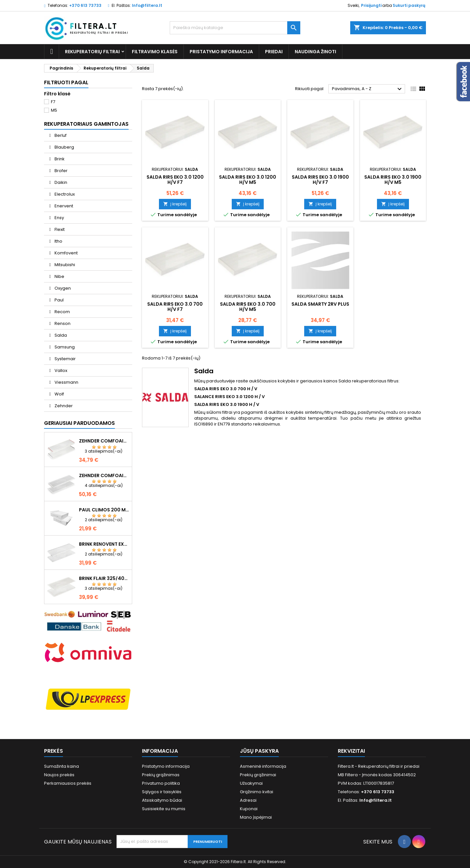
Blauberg (64, 147)
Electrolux (64, 194)
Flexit (59, 229)
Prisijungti (371, 5)
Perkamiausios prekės (68, 783)
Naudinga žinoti (315, 52)
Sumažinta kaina (62, 766)
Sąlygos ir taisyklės (162, 792)
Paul (59, 300)
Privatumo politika (161, 783)
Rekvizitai (351, 751)
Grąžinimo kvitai (257, 792)
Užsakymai (251, 783)
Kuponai (249, 809)
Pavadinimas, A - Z (368, 89)
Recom (62, 312)
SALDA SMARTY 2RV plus (320, 304)
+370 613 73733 (85, 5)
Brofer (61, 171)
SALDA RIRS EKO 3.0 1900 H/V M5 (393, 180)
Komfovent (66, 253)
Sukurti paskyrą (409, 5)
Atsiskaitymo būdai (162, 800)
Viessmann (66, 382)
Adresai (248, 800)
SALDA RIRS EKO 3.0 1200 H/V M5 (248, 180)
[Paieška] (235, 28)
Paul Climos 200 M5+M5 (104, 510)
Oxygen (62, 288)
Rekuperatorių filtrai (92, 52)
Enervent (63, 206)
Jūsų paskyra (259, 751)
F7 (53, 102)
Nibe (59, 276)
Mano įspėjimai (256, 817)
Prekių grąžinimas (161, 775)
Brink (59, 159)
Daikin (60, 182)
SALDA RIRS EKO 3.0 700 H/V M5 (248, 307)
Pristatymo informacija (221, 52)
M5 (54, 110)
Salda (60, 335)
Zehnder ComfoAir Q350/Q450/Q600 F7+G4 (104, 441)
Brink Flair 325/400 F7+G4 (104, 578)
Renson (62, 323)
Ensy (59, 218)
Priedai (274, 52)
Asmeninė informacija (263, 766)
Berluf (60, 135)
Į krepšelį (175, 204)
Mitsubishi (64, 265)
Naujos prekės (59, 775)
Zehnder (63, 406)
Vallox (60, 370)
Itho (58, 241)
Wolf (59, 394)
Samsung (64, 347)
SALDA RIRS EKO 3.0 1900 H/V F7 (320, 180)
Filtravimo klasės (155, 52)
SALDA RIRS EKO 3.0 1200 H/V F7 (175, 180)
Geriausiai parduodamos (79, 423)
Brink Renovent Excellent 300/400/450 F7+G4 (104, 544)
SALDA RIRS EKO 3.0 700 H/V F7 (175, 307)
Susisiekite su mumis (164, 809)
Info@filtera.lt (147, 5)
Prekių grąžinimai (258, 775)
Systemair (65, 359)
